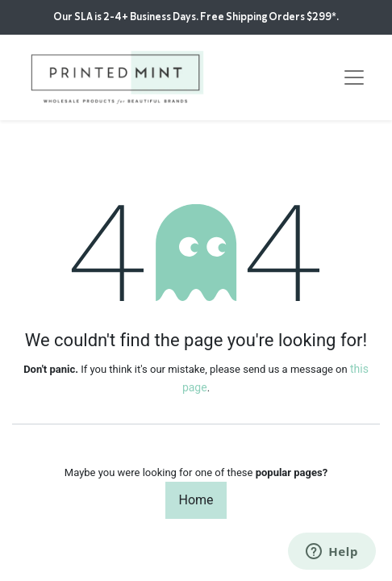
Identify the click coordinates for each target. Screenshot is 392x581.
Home (196, 500)
